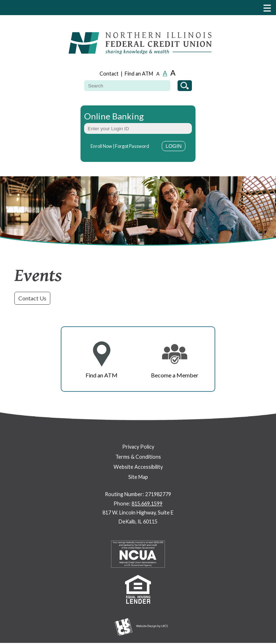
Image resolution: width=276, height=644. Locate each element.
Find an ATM (139, 74)
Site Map (138, 477)
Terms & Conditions (138, 457)
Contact (109, 74)
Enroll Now (101, 146)
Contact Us (32, 298)
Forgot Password (132, 146)
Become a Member (175, 375)
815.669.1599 (147, 504)
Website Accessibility (138, 467)
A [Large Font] (173, 72)
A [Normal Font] (165, 73)
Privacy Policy (138, 447)
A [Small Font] (158, 74)
